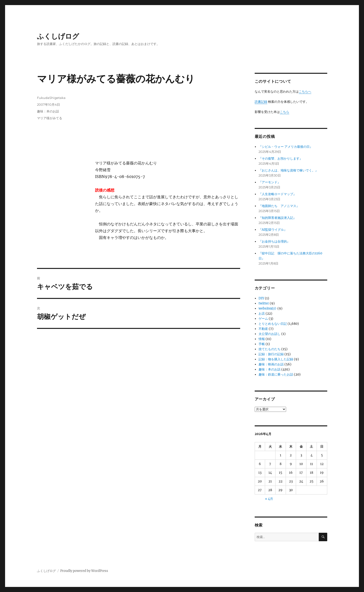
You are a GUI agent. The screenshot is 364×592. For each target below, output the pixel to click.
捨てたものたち (270, 349)
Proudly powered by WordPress (84, 571)
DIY (261, 298)
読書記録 (261, 102)
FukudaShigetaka (51, 98)
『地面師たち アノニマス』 (279, 206)
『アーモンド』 (270, 182)
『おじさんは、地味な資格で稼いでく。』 (288, 170)
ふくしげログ (58, 36)
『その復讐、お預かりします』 (281, 159)
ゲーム (263, 319)
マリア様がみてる (50, 118)
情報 (262, 339)
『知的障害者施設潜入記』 (277, 218)
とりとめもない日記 (273, 324)
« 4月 (269, 499)
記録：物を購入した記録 (276, 359)
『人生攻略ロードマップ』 (277, 194)
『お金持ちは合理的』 (274, 241)
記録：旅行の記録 (271, 354)
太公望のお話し (270, 334)
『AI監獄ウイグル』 (273, 230)
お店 (262, 314)
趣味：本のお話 (48, 111)
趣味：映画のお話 (271, 364)
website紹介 (268, 308)
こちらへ (305, 92)
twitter (264, 303)
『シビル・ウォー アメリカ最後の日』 (286, 147)
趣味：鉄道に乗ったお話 (276, 374)
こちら (285, 112)
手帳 (262, 344)
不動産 (263, 329)
